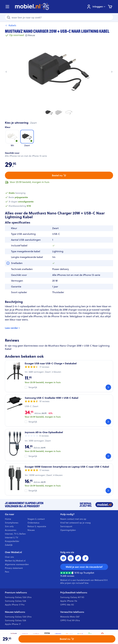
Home (8, 519)
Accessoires (11, 530)
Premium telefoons (16, 593)
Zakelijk (9, 545)
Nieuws (31, 530)
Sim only (9, 526)
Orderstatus (33, 523)
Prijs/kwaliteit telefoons (74, 593)
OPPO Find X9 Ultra (70, 620)
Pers (7, 572)
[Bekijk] (108, 387)
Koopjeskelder (12, 541)
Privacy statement (14, 568)
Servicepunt (66, 526)
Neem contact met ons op (73, 519)
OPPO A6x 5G (67, 605)
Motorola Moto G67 (70, 617)
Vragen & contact (36, 519)
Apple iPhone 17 (13, 624)
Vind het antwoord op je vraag (75, 523)
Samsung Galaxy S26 (15, 601)
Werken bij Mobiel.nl (15, 561)
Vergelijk (33, 387)
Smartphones (12, 523)
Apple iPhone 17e (69, 601)
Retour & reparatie (37, 526)
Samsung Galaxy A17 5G (72, 597)
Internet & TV (12, 537)
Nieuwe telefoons (15, 612)
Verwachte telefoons (72, 612)
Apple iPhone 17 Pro (15, 605)
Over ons (9, 557)
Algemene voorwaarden (17, 564)
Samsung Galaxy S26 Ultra (18, 597)
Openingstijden (68, 530)
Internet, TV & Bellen (15, 534)
